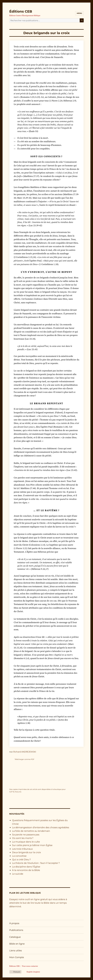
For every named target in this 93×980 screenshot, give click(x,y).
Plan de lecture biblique (25, 893)
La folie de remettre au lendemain (31, 831)
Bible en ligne (17, 944)
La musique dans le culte (26, 842)
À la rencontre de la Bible (26, 870)
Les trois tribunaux (22, 849)
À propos (14, 923)
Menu (79, 13)
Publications (16, 930)
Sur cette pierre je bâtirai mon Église (32, 845)
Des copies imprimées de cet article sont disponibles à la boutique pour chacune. (37, 790)
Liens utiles (16, 951)
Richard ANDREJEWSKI (25, 752)
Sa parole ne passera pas (26, 835)
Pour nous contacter (30, 966)
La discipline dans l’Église (26, 867)
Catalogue (15, 937)
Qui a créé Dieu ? (21, 860)
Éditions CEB (21, 11)
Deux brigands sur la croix (27, 852)
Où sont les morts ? (23, 838)
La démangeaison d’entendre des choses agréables (41, 827)
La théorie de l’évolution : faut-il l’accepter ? (36, 863)
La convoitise (19, 856)
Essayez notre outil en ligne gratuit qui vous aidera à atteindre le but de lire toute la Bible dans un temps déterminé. (38, 903)
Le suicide (18, 874)
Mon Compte (17, 957)
